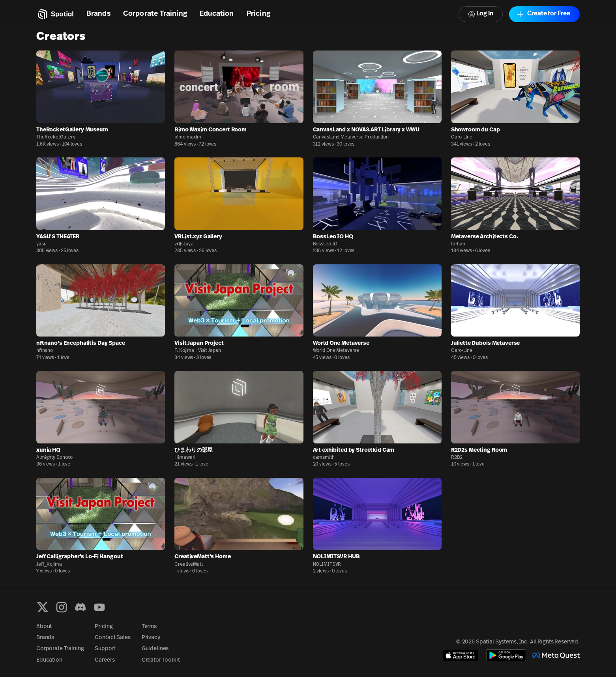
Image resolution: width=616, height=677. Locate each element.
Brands (98, 14)
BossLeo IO (325, 244)
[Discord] (81, 607)
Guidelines (155, 649)
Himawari (185, 458)
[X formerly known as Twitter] (43, 607)
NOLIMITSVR (327, 565)
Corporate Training (155, 14)
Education (217, 14)
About (44, 627)
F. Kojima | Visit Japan (198, 351)
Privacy (151, 638)
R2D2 (457, 458)
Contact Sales (112, 638)
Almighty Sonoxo (54, 458)
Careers (105, 660)
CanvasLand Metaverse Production (351, 137)
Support (105, 649)
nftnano (45, 351)
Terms (149, 627)
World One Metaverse (336, 351)
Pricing (258, 14)
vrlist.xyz (184, 244)
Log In (481, 14)
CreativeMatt (189, 565)
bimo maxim (188, 137)
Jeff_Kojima (49, 565)
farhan (458, 244)
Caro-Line (462, 137)
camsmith (324, 458)
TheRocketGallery (56, 137)
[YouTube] (99, 607)
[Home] (55, 14)
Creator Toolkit (161, 660)
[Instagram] (62, 607)
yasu (41, 244)
